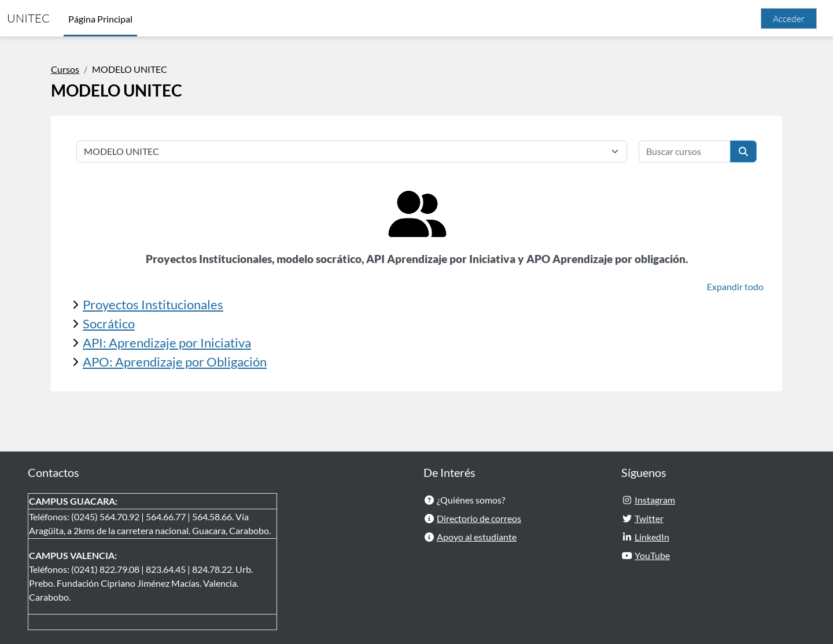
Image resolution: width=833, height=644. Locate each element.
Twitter (649, 518)
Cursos (65, 69)
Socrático (109, 323)
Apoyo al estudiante (477, 537)
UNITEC (28, 18)
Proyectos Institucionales (153, 304)
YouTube (652, 555)
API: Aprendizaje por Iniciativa (167, 343)
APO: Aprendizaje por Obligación (175, 362)
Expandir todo (735, 286)
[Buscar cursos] (685, 151)
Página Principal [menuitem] (100, 19)
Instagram (655, 500)
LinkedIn (652, 537)
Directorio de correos (479, 518)
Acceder (789, 18)
